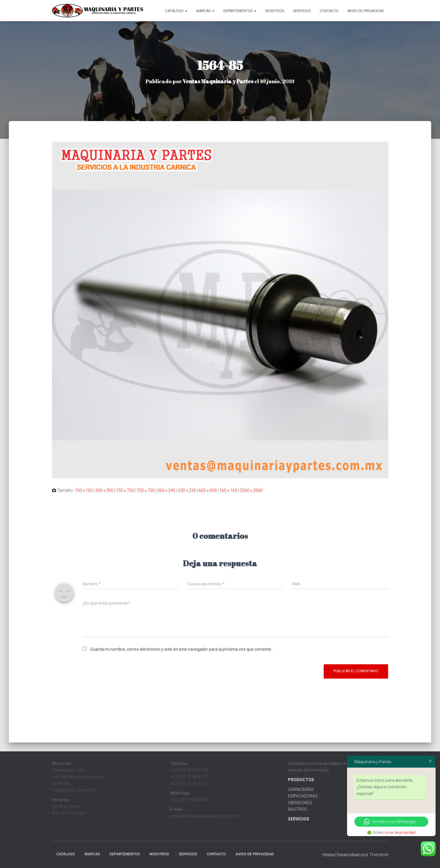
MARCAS (205, 11)
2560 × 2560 (251, 490)
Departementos (240, 11)
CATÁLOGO (176, 11)
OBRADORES (300, 803)
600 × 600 (208, 490)
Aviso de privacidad (400, 833)
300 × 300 (104, 490)
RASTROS (297, 809)
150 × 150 (84, 490)
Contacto (329, 11)
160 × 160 (228, 490)
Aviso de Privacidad (366, 11)
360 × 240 (166, 490)
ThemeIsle (379, 855)
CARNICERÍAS (301, 789)
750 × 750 (125, 490)
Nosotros (275, 11)
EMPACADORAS (303, 796)
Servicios (302, 11)
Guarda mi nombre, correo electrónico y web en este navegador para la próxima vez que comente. (181, 649)
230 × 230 (187, 490)
